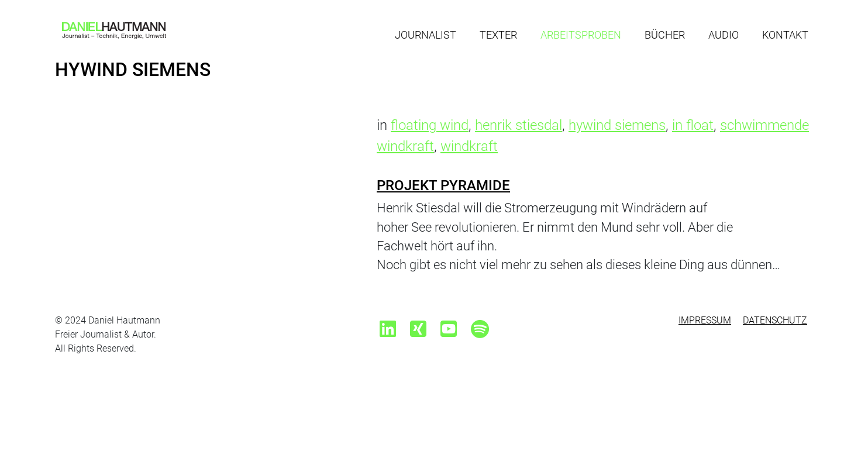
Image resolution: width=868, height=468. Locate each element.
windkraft (469, 146)
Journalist (426, 35)
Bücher (665, 35)
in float (693, 125)
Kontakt (785, 35)
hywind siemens (617, 125)
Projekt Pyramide (443, 185)
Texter (498, 35)
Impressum (705, 320)
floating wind (430, 125)
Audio (724, 35)
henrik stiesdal (519, 125)
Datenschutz (775, 320)
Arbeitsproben (581, 35)
